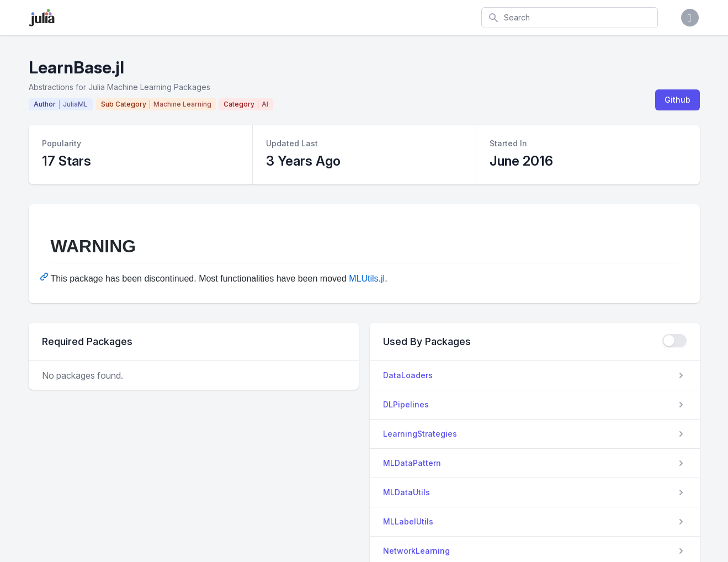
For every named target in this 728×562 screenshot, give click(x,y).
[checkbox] (674, 341)
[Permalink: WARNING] (45, 277)
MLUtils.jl (367, 279)
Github (677, 100)
